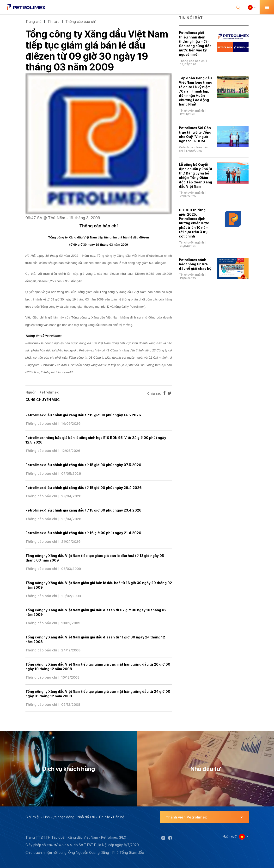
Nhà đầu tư (86, 817)
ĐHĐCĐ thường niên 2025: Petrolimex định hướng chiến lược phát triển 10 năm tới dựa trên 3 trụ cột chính (194, 223)
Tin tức (53, 22)
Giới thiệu (33, 817)
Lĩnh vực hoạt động (59, 817)
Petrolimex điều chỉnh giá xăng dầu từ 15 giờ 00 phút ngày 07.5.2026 (83, 465)
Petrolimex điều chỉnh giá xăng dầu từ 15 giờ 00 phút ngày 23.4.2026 (83, 510)
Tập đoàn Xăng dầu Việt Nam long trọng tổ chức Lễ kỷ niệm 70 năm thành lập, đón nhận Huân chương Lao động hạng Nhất (196, 91)
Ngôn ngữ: (230, 837)
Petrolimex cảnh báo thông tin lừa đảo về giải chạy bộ (195, 264)
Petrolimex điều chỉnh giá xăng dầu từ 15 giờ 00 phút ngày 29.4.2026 (84, 488)
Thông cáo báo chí (80, 22)
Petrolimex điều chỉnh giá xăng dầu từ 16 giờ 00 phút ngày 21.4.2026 (83, 533)
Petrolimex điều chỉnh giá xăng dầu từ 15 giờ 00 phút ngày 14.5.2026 (83, 415)
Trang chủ (33, 22)
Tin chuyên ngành (191, 111)
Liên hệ (119, 817)
